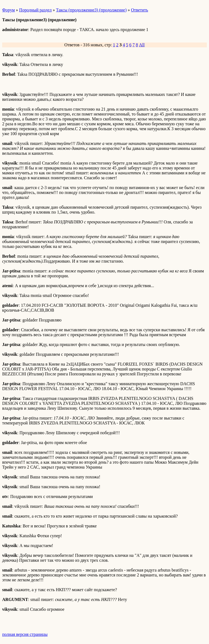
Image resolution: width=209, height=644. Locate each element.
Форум (8, 10)
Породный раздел (35, 10)
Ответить (139, 10)
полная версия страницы (25, 634)
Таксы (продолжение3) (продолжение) (91, 10)
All (142, 45)
